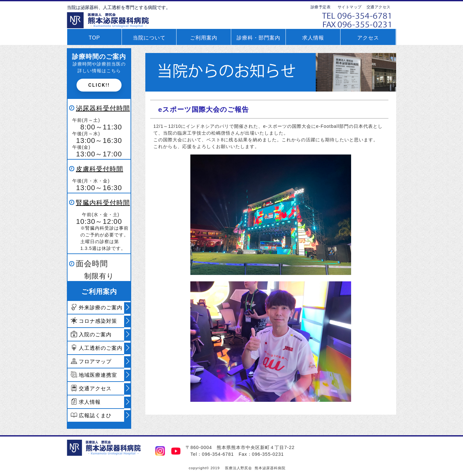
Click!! (99, 85)
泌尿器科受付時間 (103, 108)
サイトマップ (350, 7)
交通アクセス (379, 7)
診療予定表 (321, 7)
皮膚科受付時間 (100, 169)
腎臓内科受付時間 (103, 203)
